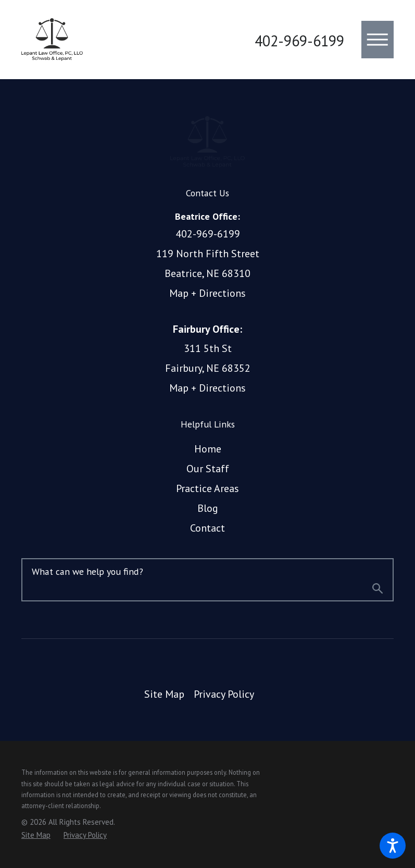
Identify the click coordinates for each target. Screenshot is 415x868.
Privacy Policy (224, 694)
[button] (393, 846)
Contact (207, 528)
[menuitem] (207, 449)
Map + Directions (207, 293)
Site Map (164, 694)
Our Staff (208, 469)
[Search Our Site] (378, 590)
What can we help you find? (87, 571)
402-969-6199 (299, 41)
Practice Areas (207, 488)
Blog (208, 508)
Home (208, 449)
